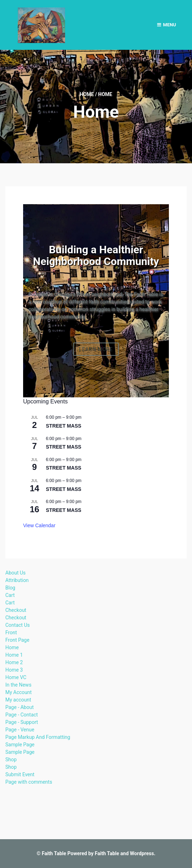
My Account (18, 692)
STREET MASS (64, 426)
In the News (18, 685)
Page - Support (22, 722)
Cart (10, 595)
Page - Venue (20, 730)
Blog (10, 588)
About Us (15, 573)
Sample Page (20, 745)
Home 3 (14, 670)
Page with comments (29, 782)
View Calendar (39, 525)
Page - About (20, 707)
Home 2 (14, 662)
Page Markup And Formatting (38, 737)
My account (18, 700)
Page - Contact (22, 715)
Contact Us (18, 625)
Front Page (17, 640)
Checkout (16, 610)
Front (11, 633)
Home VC (16, 677)
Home (87, 94)
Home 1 (14, 655)
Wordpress (142, 853)
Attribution (17, 580)
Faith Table (54, 853)
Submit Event (20, 774)
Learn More (96, 349)
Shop (11, 759)
